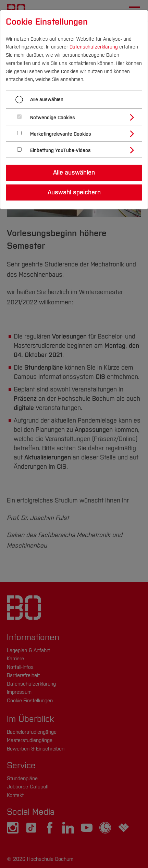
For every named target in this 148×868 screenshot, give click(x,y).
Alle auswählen (47, 100)
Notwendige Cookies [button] (53, 118)
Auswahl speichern (74, 192)
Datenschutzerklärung (94, 47)
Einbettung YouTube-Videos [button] (60, 150)
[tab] (77, 117)
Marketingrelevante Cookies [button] (61, 134)
